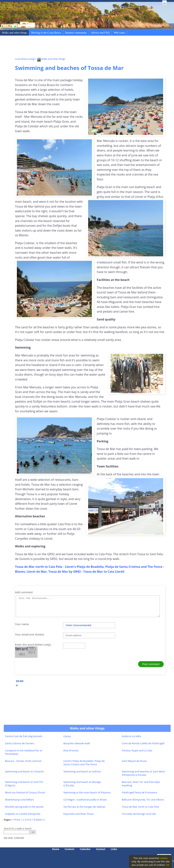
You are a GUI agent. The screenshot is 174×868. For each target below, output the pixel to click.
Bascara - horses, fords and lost (23, 761)
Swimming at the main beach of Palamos (87, 792)
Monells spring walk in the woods (24, 807)
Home (56, 849)
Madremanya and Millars (19, 800)
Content (70, 849)
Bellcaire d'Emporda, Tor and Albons (143, 800)
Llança (67, 736)
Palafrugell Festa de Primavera (139, 792)
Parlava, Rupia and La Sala (137, 750)
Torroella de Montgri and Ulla (139, 814)
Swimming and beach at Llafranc (82, 771)
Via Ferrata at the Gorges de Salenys (84, 807)
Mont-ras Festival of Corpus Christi (25, 792)
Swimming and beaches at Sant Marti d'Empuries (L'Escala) (143, 773)
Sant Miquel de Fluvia (134, 761)
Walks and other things (14, 33)
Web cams (119, 33)
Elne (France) (71, 750)
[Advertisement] (83, 47)
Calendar (85, 849)
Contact (101, 849)
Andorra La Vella (131, 736)
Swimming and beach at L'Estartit (24, 771)
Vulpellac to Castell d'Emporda (23, 814)
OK (168, 865)
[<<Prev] (16, 820)
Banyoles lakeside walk (77, 743)
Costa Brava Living (25, 59)
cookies (164, 858)
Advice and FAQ (100, 33)
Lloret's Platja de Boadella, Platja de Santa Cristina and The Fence (84, 763)
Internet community (76, 33)
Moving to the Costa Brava (46, 33)
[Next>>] (40, 820)
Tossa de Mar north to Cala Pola (140, 807)
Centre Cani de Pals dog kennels (24, 736)
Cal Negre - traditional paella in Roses (85, 800)
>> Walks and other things (50, 59)
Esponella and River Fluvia (78, 814)
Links (114, 849)
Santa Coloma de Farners (20, 743)
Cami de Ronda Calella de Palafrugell (143, 743)
